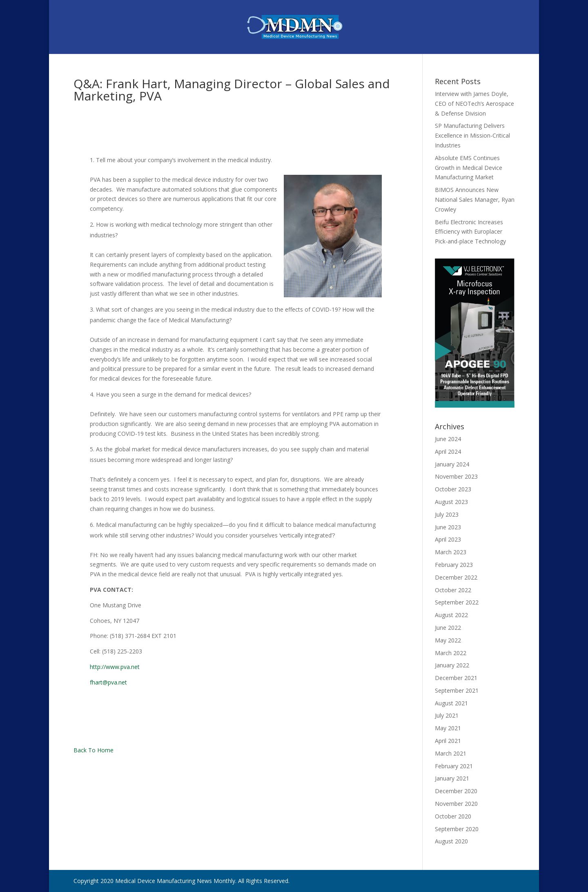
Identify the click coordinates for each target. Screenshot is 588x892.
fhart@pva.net (108, 682)
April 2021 (448, 741)
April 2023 (448, 539)
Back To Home (94, 750)
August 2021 (451, 703)
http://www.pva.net (115, 667)
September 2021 (457, 690)
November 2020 (456, 804)
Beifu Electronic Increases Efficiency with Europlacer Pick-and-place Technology (470, 232)
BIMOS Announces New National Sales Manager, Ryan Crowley (475, 200)
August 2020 (451, 841)
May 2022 (448, 640)
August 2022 (451, 615)
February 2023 (454, 565)
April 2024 (448, 452)
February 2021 (454, 766)
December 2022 (456, 577)
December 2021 (456, 678)
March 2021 (451, 753)
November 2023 (456, 476)
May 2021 (448, 728)
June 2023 (448, 527)
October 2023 (453, 489)
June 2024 (448, 439)
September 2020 (457, 829)
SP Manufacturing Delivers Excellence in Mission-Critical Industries (472, 135)
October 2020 (453, 816)
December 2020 (456, 791)
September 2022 (457, 602)
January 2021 (452, 778)
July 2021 (447, 715)
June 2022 (448, 628)
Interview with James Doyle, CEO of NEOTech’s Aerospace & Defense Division (474, 104)
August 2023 (451, 502)
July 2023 (447, 514)
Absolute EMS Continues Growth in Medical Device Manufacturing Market (469, 168)
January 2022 (452, 665)
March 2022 (451, 653)
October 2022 (453, 590)
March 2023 (451, 552)
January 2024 (452, 464)
